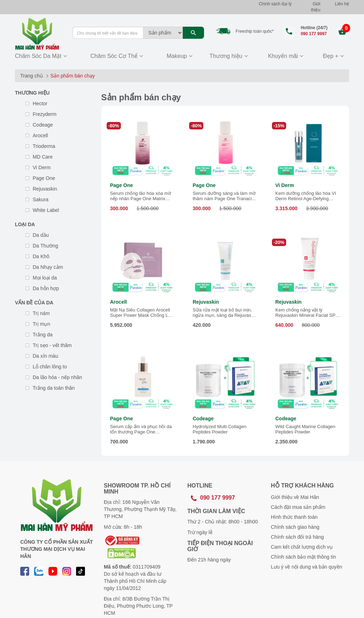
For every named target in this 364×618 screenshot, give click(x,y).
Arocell (40, 135)
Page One (44, 178)
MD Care (43, 157)
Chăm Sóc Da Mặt (38, 56)
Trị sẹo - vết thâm (52, 345)
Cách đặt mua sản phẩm (298, 507)
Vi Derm (42, 167)
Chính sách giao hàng (295, 527)
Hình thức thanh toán (294, 517)
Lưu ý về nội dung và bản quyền (307, 567)
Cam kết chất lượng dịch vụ (302, 547)
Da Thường (45, 246)
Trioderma (44, 146)
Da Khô (41, 256)
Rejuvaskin (45, 189)
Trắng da (43, 335)
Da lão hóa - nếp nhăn (57, 377)
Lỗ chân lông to (50, 367)
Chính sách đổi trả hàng (297, 537)
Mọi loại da (45, 278)
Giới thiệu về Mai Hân (295, 497)
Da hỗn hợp (46, 288)
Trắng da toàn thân (54, 388)
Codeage (43, 125)
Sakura (41, 199)
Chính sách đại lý (275, 4)
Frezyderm (45, 114)
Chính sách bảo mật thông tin (303, 557)
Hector (40, 103)
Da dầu (41, 235)
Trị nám (41, 313)
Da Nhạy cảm (48, 267)
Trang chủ (32, 76)
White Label (46, 210)
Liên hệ (342, 4)
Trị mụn (41, 324)
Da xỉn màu (45, 356)
